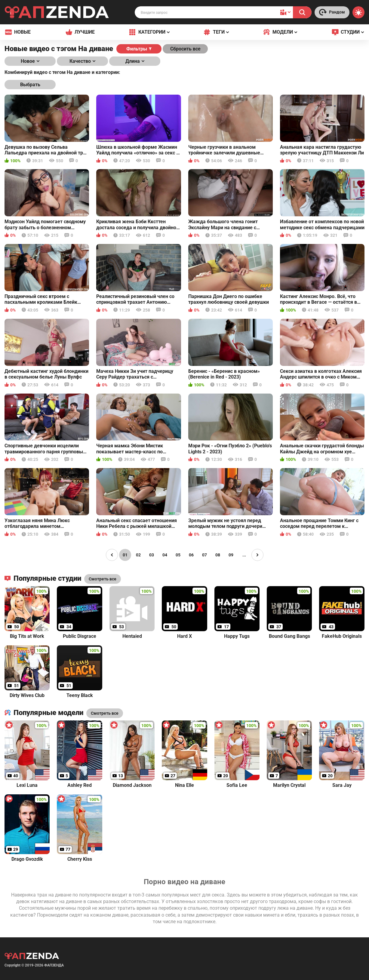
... (244, 555)
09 (231, 555)
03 (152, 555)
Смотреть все (105, 713)
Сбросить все (185, 49)
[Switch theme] (358, 12)
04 (165, 555)
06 (191, 555)
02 (138, 555)
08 (218, 555)
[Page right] (257, 555)
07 (204, 555)
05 (178, 555)
